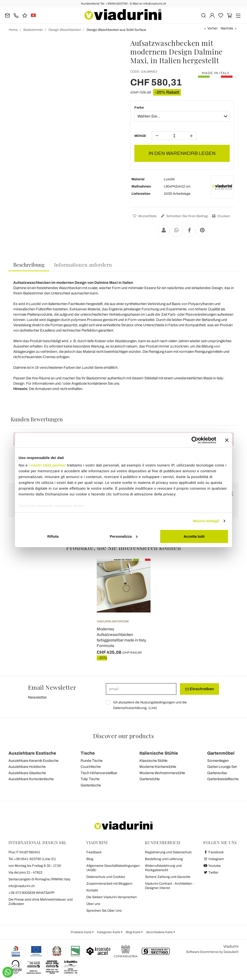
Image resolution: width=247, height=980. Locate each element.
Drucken (220, 216)
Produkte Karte (81, 932)
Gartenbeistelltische (223, 779)
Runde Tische (92, 761)
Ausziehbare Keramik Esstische (33, 761)
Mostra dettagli (206, 521)
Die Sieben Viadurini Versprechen (112, 897)
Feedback (94, 852)
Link (153, 708)
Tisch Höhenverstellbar (99, 773)
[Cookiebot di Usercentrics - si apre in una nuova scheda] (195, 440)
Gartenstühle (150, 779)
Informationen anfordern (83, 264)
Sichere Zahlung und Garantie (168, 877)
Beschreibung (29, 264)
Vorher (213, 28)
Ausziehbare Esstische (32, 753)
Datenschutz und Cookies (106, 877)
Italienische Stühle (159, 753)
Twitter (211, 872)
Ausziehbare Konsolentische (31, 779)
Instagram (214, 859)
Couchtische (91, 767)
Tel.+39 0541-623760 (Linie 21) (32, 859)
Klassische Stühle (153, 761)
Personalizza (124, 536)
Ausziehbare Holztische (27, 767)
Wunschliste (144, 216)
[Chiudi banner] (227, 440)
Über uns (93, 904)
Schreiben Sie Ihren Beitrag (184, 216)
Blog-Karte (133, 932)
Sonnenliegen (218, 761)
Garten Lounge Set (222, 767)
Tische (88, 753)
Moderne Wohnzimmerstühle (162, 773)
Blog (90, 859)
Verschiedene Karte (160, 932)
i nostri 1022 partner (47, 465)
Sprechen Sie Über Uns (104, 911)
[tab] (29, 265)
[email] (141, 689)
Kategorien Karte (109, 932)
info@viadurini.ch (22, 886)
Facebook (213, 852)
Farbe (139, 108)
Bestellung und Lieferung (164, 859)
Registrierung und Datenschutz (168, 852)
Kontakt (92, 890)
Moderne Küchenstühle (158, 767)
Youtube (212, 866)
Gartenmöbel (221, 753)
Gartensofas (217, 773)
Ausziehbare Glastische (27, 773)
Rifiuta (53, 536)
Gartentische (91, 785)
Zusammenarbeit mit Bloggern (109, 884)
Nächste (227, 28)
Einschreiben (199, 689)
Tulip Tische (90, 779)
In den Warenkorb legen (182, 153)
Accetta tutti (194, 536)
